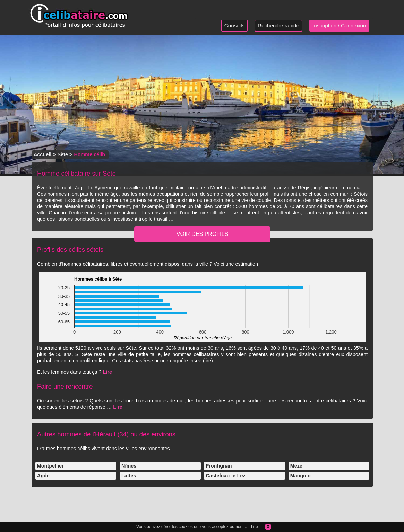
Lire (108, 372)
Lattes (129, 476)
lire (208, 361)
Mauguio (300, 476)
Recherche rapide (278, 25)
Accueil (42, 154)
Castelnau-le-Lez (225, 476)
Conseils (234, 25)
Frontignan (219, 466)
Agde (43, 476)
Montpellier (50, 466)
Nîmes (129, 466)
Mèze (296, 466)
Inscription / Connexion (339, 25)
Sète (63, 154)
